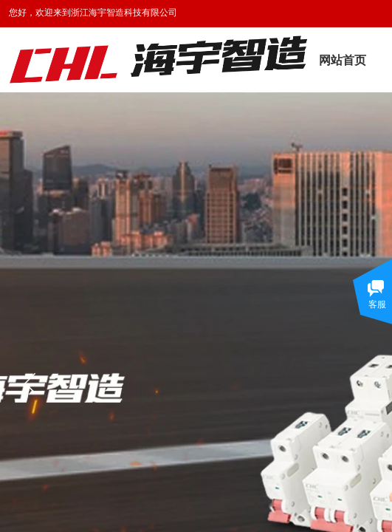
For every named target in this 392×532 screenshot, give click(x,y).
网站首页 (343, 60)
